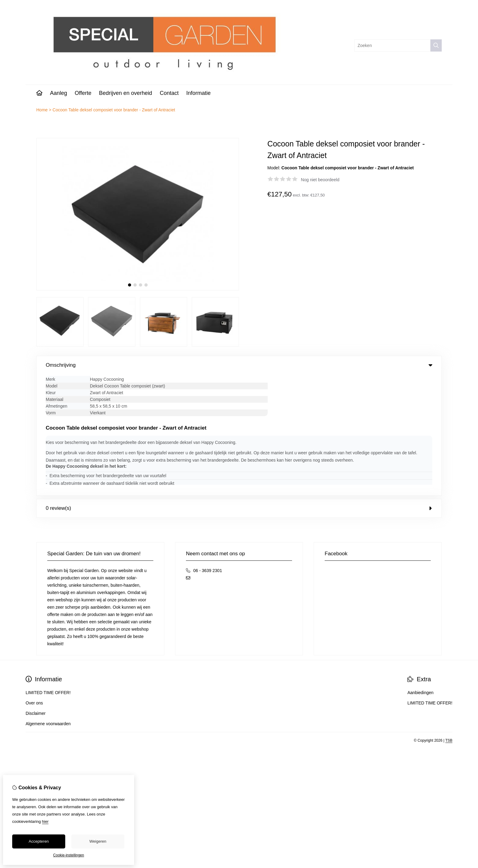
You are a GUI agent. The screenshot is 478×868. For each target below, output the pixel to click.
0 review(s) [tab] (239, 387)
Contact (169, 93)
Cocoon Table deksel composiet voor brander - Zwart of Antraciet (114, 110)
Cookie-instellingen (68, 855)
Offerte (83, 93)
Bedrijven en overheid (126, 93)
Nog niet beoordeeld (320, 180)
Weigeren (98, 841)
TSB (449, 619)
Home (42, 110)
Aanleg (59, 93)
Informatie (198, 93)
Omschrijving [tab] (239, 365)
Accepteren (39, 841)
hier (45, 821)
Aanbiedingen (420, 571)
